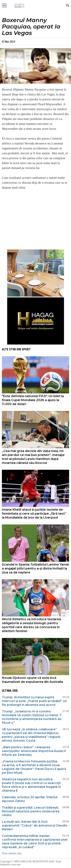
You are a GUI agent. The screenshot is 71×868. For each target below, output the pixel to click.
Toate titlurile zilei (12, 853)
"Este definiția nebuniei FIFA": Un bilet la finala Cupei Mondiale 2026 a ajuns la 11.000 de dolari (33, 400)
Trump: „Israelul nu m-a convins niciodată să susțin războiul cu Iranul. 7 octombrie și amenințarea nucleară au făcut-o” (32, 717)
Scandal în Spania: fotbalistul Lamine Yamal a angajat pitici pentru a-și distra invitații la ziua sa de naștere (35, 568)
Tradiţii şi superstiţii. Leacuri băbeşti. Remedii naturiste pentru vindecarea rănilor (31, 811)
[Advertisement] (36, 219)
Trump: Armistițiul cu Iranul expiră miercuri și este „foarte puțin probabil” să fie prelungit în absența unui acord (34, 701)
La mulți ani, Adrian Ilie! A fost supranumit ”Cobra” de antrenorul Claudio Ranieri (35, 825)
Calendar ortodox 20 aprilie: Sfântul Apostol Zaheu (30, 799)
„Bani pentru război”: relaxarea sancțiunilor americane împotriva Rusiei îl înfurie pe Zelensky (34, 751)
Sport (26, 349)
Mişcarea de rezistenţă (35, 6)
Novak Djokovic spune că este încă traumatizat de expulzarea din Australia (32, 680)
